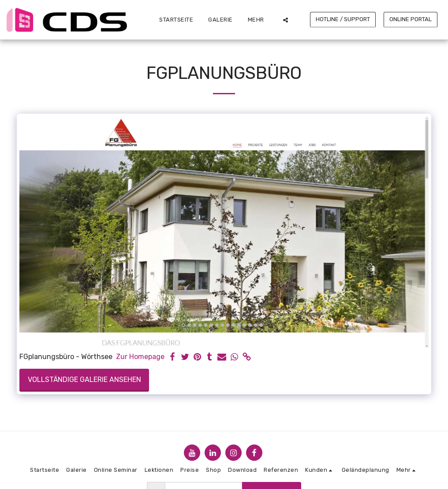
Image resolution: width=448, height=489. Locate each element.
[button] (286, 20)
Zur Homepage (140, 357)
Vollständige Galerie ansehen (84, 380)
